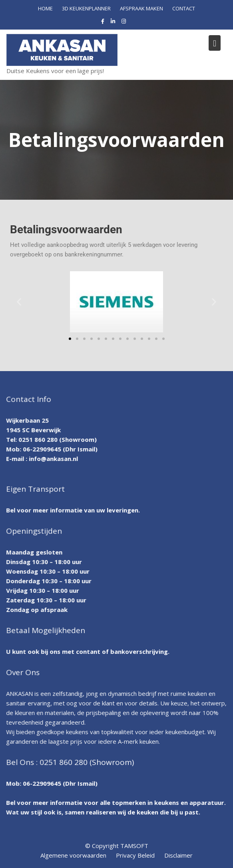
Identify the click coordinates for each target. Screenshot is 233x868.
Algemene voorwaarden (73, 855)
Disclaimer (178, 855)
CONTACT (184, 8)
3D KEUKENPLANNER (86, 8)
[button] (19, 302)
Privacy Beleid (135, 855)
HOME (45, 8)
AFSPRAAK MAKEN (141, 8)
